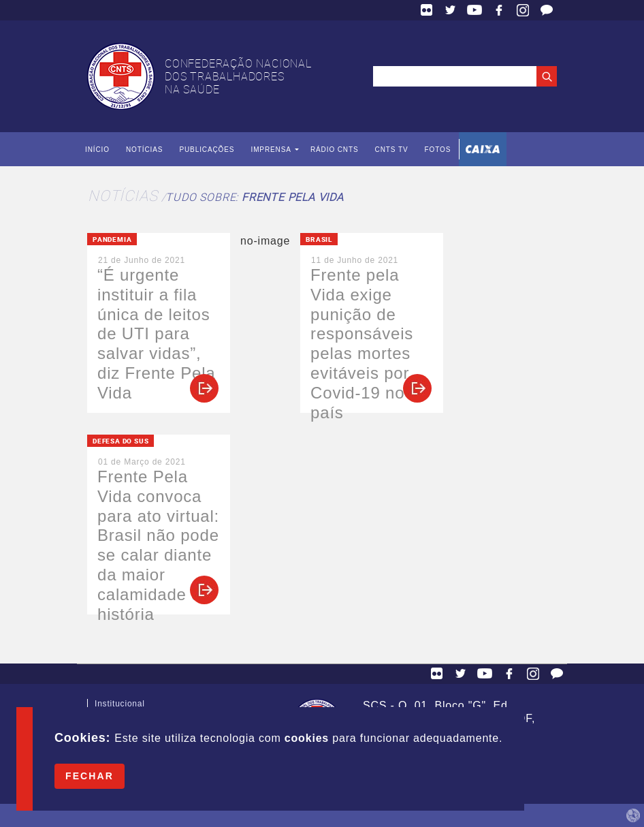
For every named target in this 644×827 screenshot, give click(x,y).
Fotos (437, 150)
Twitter (451, 10)
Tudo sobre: (254, 197)
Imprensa (271, 150)
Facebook (499, 10)
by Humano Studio (633, 815)
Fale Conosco (547, 10)
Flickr (427, 10)
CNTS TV (392, 150)
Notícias (144, 150)
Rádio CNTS (335, 150)
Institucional (120, 706)
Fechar (90, 776)
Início (97, 150)
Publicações (207, 150)
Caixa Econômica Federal (483, 149)
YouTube (474, 10)
